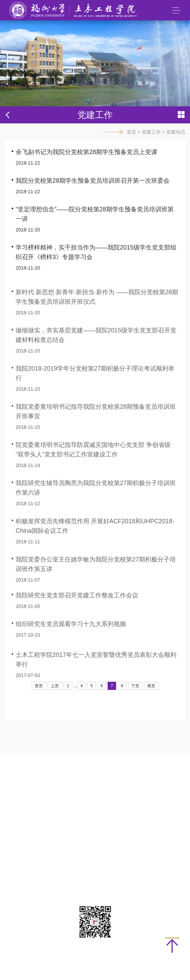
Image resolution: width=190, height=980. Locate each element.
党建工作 (151, 132)
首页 (131, 132)
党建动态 (176, 132)
